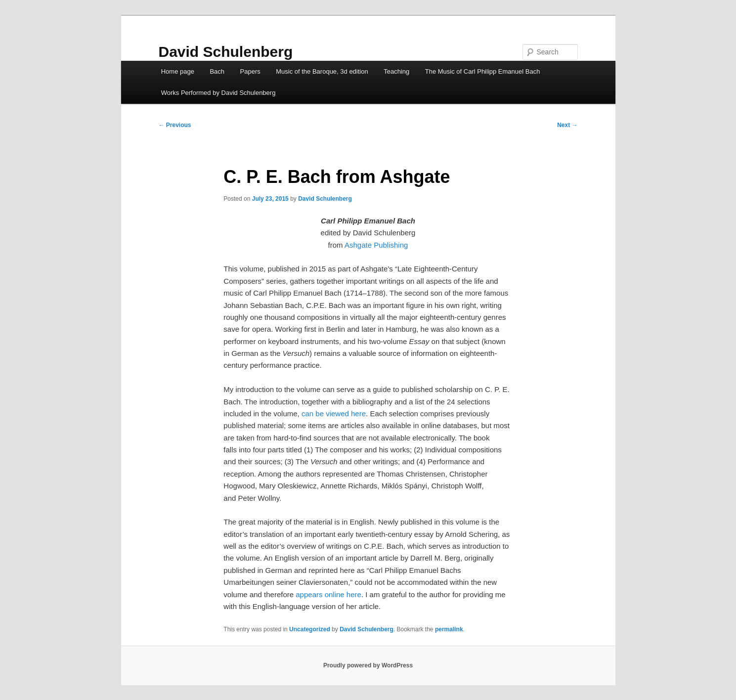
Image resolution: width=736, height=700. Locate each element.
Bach (217, 71)
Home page (178, 71)
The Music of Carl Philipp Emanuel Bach (483, 71)
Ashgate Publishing (376, 245)
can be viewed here (334, 414)
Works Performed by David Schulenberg (218, 93)
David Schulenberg (226, 52)
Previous (175, 125)
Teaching (396, 71)
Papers (250, 71)
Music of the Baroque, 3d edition (322, 71)
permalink (449, 629)
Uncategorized (310, 629)
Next (567, 125)
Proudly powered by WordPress (368, 665)
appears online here (328, 594)
